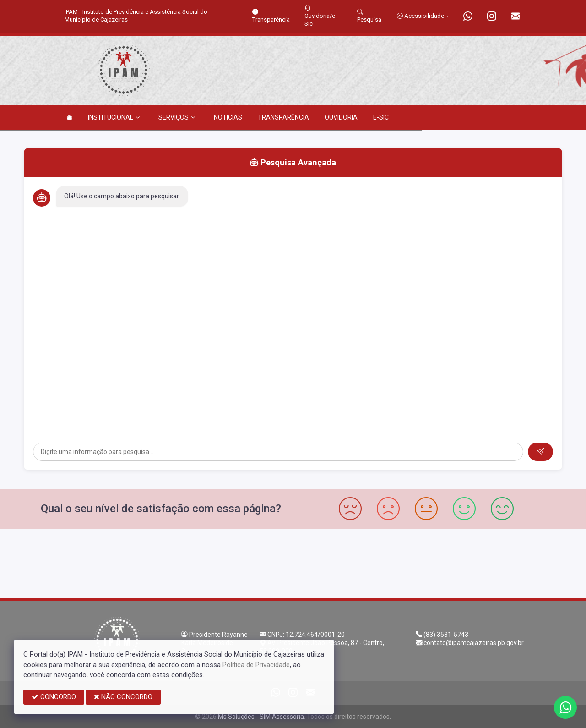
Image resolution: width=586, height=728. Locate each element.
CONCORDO (54, 697)
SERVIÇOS (177, 117)
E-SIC (381, 117)
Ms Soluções (236, 717)
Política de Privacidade (256, 665)
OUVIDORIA (341, 117)
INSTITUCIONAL (114, 117)
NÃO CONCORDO (123, 697)
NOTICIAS (228, 117)
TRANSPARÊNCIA (283, 117)
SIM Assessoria (282, 717)
